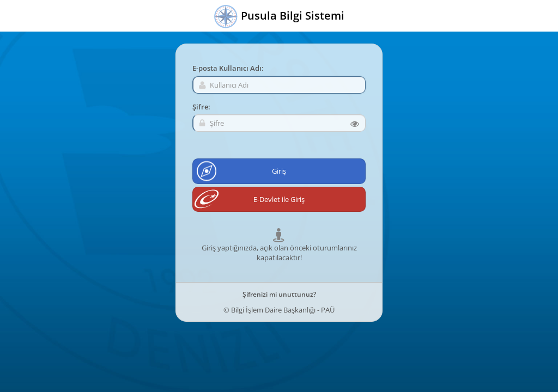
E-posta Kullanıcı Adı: (228, 68)
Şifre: (201, 107)
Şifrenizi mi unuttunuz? (279, 294)
